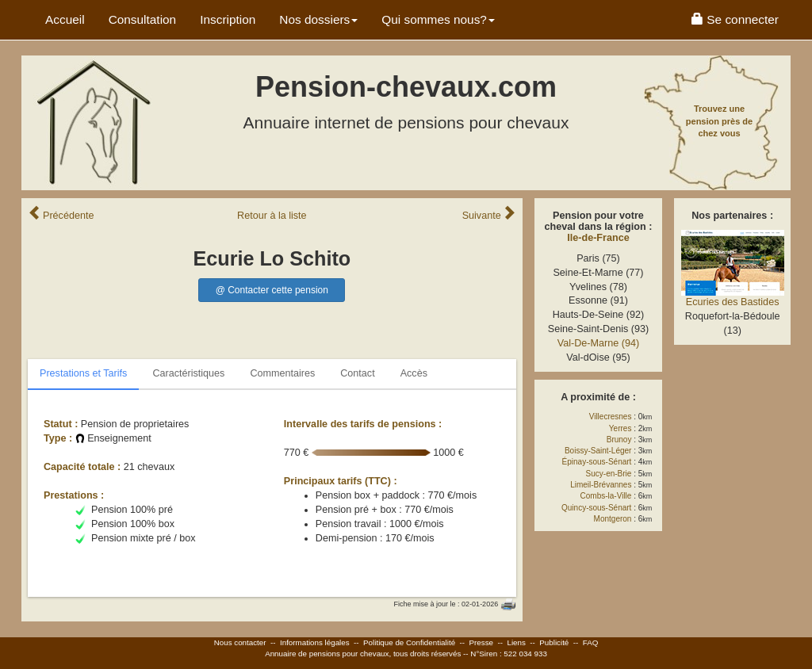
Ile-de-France (598, 238)
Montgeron (613, 519)
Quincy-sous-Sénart (596, 508)
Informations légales (315, 642)
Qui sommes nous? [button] (438, 19)
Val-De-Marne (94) (598, 343)
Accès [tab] (414, 373)
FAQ (591, 642)
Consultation (143, 19)
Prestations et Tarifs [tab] (83, 373)
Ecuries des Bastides (733, 302)
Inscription (228, 19)
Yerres (620, 428)
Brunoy (619, 440)
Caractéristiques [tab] (188, 373)
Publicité (554, 642)
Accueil (65, 19)
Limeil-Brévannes (601, 485)
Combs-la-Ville (606, 496)
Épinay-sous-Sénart (597, 462)
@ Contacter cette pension (272, 290)
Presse (482, 642)
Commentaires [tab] (282, 373)
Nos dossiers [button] (318, 19)
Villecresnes (611, 417)
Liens (516, 642)
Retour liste (272, 216)
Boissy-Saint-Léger (598, 451)
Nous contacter (240, 642)
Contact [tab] (357, 373)
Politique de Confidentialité (409, 642)
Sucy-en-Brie (609, 474)
